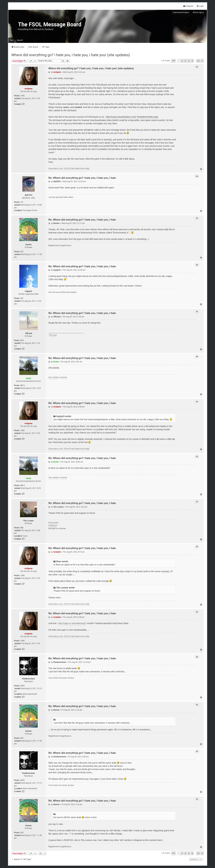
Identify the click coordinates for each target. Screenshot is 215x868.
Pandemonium (28, 679)
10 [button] (198, 61)
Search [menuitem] (20, 40)
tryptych (29, 291)
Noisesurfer (53, 523)
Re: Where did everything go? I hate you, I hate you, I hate (82, 178)
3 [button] (185, 61)
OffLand (29, 333)
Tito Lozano (28, 521)
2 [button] (182, 61)
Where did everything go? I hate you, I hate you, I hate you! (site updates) (71, 55)
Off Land (53, 335)
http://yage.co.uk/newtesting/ (72, 623)
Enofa (29, 378)
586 (22, 528)
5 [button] (192, 61)
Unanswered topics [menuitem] (181, 12)
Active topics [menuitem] (198, 12)
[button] (173, 61)
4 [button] (189, 61)
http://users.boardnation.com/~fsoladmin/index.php (132, 117)
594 (22, 340)
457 (22, 298)
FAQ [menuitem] (11, 40)
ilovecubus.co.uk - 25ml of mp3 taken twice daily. (69, 168)
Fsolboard (53, 526)
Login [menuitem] (200, 6)
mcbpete (29, 89)
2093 (22, 686)
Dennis (29, 245)
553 (22, 252)
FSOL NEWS (53, 377)
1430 (22, 96)
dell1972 (28, 195)
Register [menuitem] (188, 6)
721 (22, 202)
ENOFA (64, 377)
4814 (22, 385)
